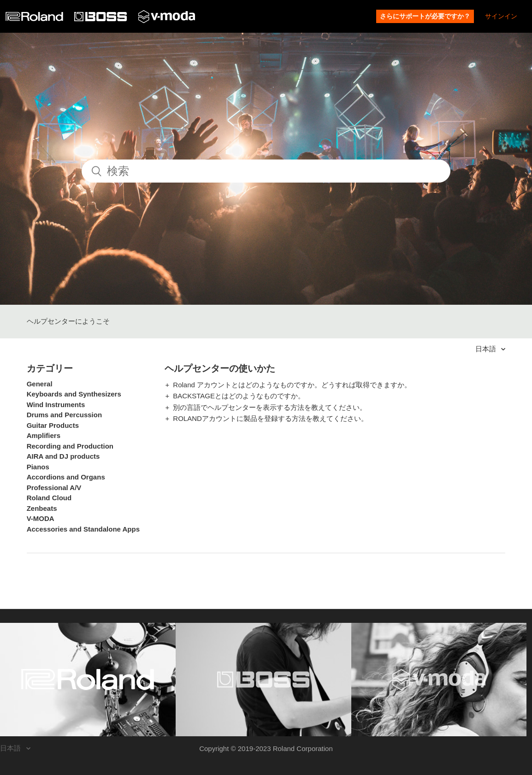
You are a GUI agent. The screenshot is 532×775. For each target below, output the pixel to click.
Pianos (38, 467)
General (40, 384)
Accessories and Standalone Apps (83, 529)
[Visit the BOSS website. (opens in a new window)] (263, 680)
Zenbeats (42, 508)
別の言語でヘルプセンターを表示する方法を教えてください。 (270, 407)
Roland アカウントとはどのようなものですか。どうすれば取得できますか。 (292, 385)
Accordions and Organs (66, 477)
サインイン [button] (501, 16)
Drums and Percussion (64, 415)
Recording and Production (70, 446)
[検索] (266, 171)
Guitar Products (53, 425)
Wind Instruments (56, 405)
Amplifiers (44, 435)
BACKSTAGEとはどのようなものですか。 (239, 396)
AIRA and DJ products (63, 456)
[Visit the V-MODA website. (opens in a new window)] (439, 680)
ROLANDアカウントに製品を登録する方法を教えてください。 (270, 418)
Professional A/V (54, 488)
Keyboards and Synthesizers (74, 394)
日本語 (487, 349)
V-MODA (41, 518)
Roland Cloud (49, 498)
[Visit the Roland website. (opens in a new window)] (88, 680)
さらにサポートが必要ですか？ (425, 16)
